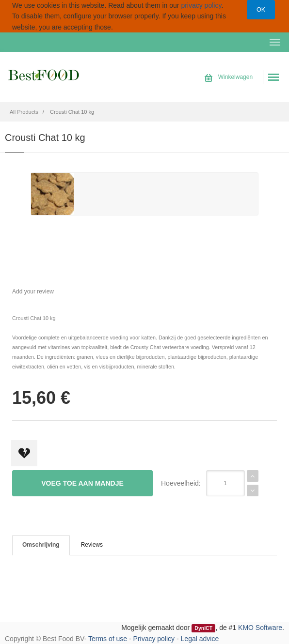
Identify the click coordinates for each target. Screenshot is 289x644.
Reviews (92, 545)
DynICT (203, 628)
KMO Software (260, 628)
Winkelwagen (229, 77)
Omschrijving (41, 545)
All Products (24, 112)
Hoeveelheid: (181, 483)
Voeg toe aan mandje (82, 483)
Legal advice (200, 639)
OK (261, 10)
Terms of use (108, 639)
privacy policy (201, 5)
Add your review (33, 291)
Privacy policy (154, 639)
